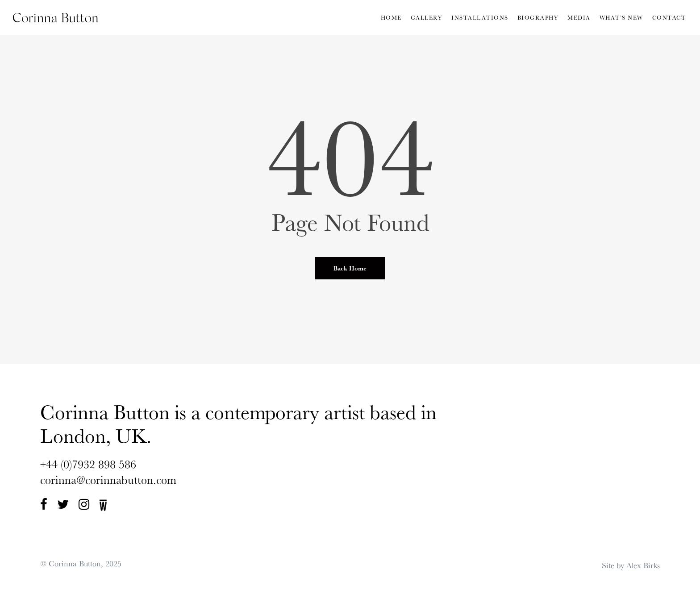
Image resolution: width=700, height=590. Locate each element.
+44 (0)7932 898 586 (88, 464)
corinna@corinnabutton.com (108, 480)
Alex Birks (643, 565)
